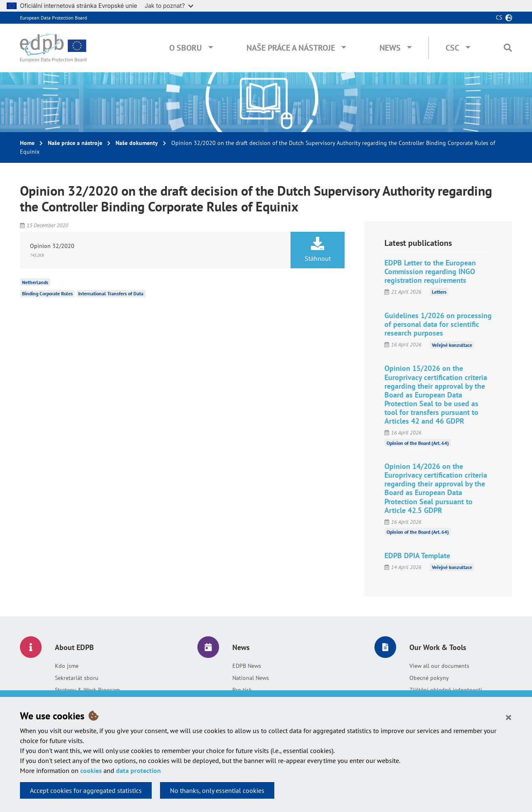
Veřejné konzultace (452, 345)
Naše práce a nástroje (291, 48)
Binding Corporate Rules (47, 293)
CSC (452, 48)
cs (499, 17)
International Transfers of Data (111, 293)
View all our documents (439, 666)
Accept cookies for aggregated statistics (86, 790)
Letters (439, 292)
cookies (91, 770)
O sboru (186, 48)
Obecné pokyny (429, 678)
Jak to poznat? (169, 6)
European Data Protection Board (53, 18)
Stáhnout (318, 250)
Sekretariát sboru (77, 678)
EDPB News (247, 666)
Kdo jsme (67, 666)
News (390, 48)
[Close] (509, 717)
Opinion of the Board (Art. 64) (418, 443)
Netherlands (35, 282)
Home (27, 143)
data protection (138, 770)
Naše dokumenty (137, 143)
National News (251, 678)
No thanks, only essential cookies (217, 790)
